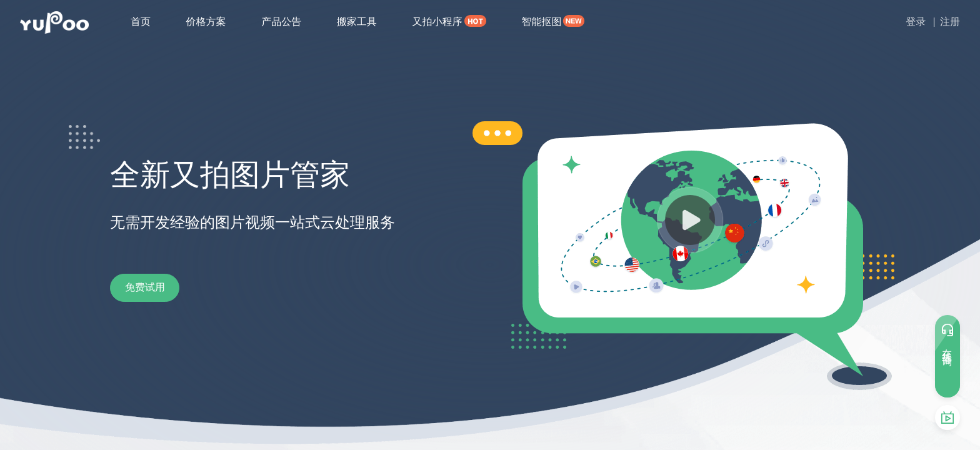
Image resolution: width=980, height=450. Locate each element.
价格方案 (206, 22)
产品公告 (281, 22)
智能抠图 (541, 22)
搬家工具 (357, 22)
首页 (141, 22)
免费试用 (160, 287)
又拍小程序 (437, 22)
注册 (950, 22)
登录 (916, 22)
